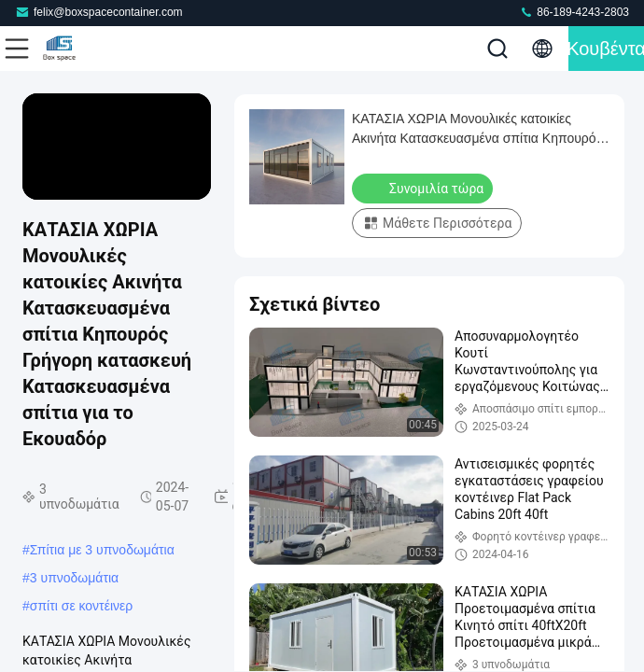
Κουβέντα (606, 49)
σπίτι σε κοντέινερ (81, 606)
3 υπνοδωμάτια (74, 578)
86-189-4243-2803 (574, 12)
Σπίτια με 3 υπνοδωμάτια (102, 550)
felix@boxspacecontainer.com (99, 12)
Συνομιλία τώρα (424, 188)
